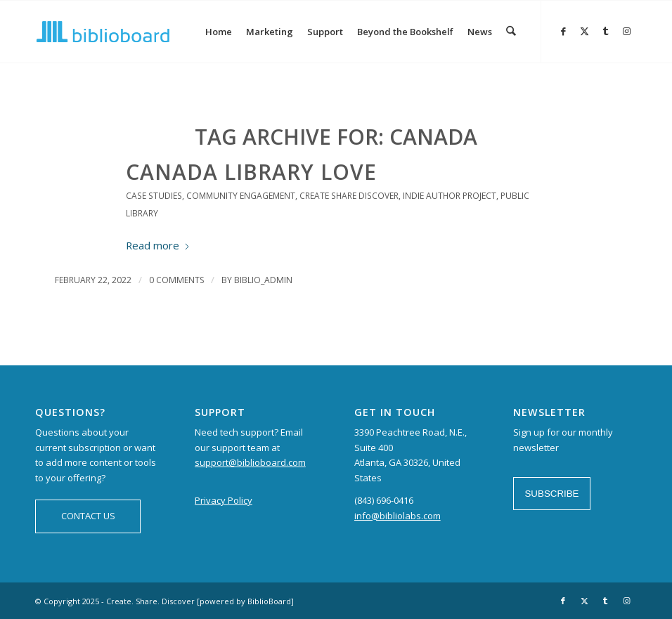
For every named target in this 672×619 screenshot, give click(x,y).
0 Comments (176, 280)
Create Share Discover (349, 196)
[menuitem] (219, 32)
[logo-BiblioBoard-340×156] (103, 32)
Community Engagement (241, 196)
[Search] (511, 32)
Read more (158, 245)
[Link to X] (584, 31)
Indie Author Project (450, 196)
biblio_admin (263, 280)
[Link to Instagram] (626, 31)
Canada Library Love (251, 172)
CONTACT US (88, 516)
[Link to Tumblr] (605, 31)
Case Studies (154, 196)
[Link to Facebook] (563, 31)
